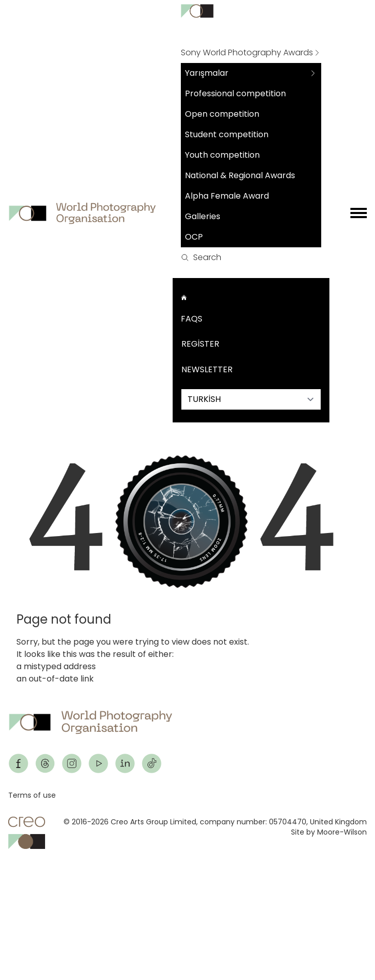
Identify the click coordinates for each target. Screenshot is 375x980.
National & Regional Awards (240, 175)
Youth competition (222, 155)
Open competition (222, 114)
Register (200, 344)
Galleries (203, 216)
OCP (194, 237)
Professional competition (235, 93)
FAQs (192, 319)
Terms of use (32, 795)
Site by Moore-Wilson (329, 832)
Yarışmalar (207, 73)
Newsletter (207, 369)
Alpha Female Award (227, 196)
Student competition (227, 134)
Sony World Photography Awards (247, 52)
